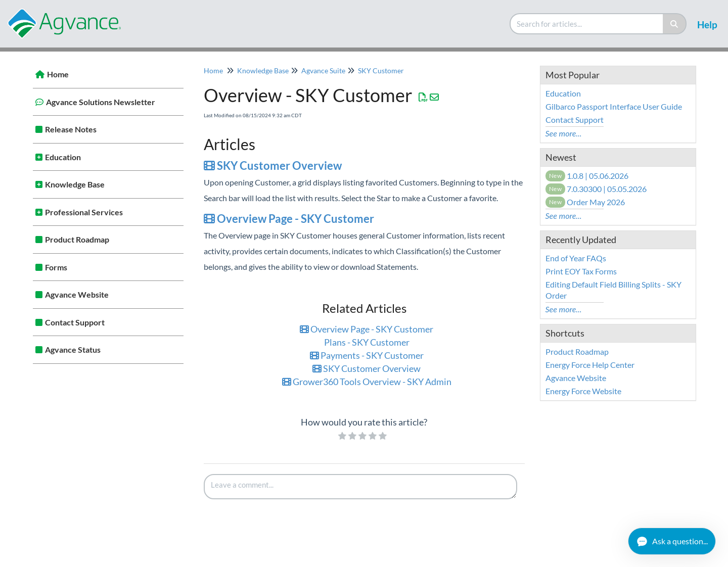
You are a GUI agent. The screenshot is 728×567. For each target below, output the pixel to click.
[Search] (675, 24)
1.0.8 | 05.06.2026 (587, 176)
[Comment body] (360, 487)
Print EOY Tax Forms (581, 271)
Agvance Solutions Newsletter (101, 102)
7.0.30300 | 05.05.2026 (596, 189)
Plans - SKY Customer (367, 342)
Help (707, 25)
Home (58, 74)
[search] (587, 24)
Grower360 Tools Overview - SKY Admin (367, 382)
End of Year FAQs (576, 258)
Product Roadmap (77, 239)
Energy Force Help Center (590, 365)
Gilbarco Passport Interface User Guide (614, 106)
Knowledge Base (75, 184)
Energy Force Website (583, 391)
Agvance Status (73, 349)
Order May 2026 (585, 202)
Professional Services (84, 212)
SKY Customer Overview (273, 166)
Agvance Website (77, 294)
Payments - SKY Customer (367, 355)
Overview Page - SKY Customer (289, 219)
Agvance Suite (323, 70)
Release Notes (71, 129)
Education (63, 157)
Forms (56, 267)
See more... (564, 133)
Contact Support (75, 322)
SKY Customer (381, 70)
